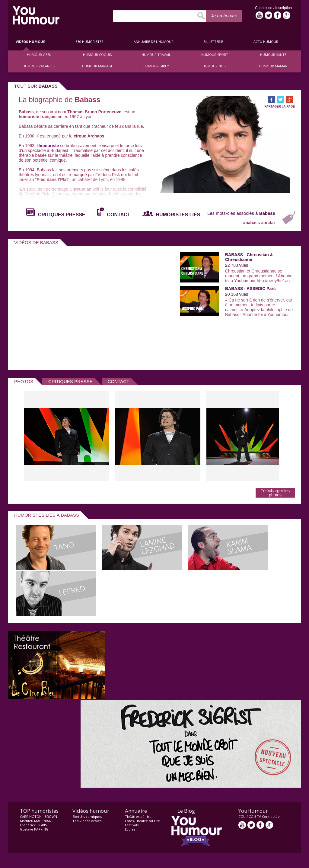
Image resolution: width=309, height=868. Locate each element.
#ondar (268, 223)
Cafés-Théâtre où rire (142, 821)
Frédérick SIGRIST (34, 825)
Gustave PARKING (34, 829)
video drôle (36, 15)
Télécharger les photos (275, 493)
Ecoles (130, 829)
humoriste (49, 146)
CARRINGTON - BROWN (38, 816)
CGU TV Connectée (264, 816)
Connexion (264, 8)
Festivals (132, 825)
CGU (242, 816)
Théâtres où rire (138, 816)
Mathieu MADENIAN (36, 821)
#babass (252, 223)
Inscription (284, 8)
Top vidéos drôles (87, 821)
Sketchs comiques (87, 816)
